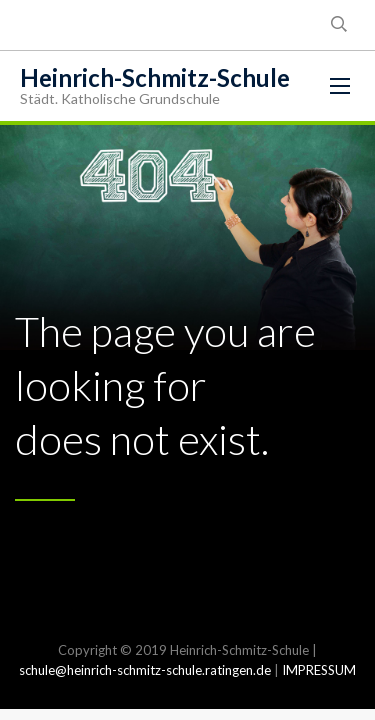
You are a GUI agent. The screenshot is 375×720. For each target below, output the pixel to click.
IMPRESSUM (319, 670)
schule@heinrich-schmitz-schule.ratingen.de (145, 670)
